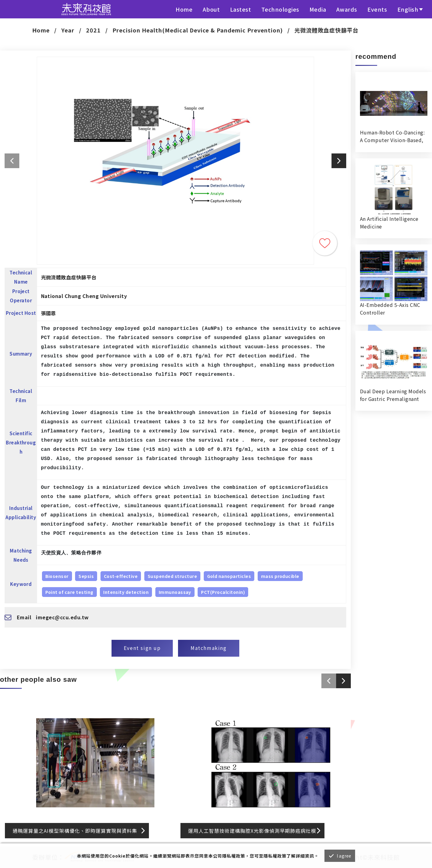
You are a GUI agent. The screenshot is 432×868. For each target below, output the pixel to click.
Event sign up (142, 648)
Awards (347, 9)
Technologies (280, 9)
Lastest (241, 9)
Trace (325, 243)
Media (318, 9)
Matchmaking (209, 648)
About (211, 9)
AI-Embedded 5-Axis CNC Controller (390, 309)
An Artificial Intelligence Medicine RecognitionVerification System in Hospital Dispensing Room (389, 223)
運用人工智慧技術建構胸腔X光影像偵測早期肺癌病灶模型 (252, 833)
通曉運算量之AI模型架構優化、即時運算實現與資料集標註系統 (75, 833)
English (408, 9)
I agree (344, 856)
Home (184, 9)
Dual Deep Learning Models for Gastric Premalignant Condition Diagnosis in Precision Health (393, 395)
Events (377, 9)
